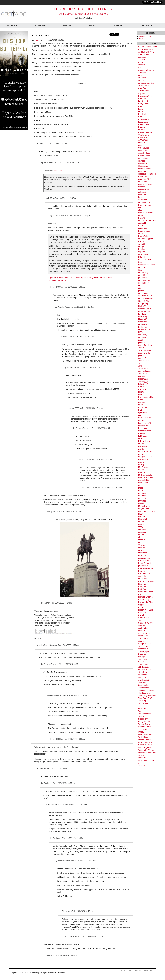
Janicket (142, 348)
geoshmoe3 (143, 283)
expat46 (142, 252)
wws (140, 763)
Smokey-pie (144, 651)
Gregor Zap (143, 304)
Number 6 (143, 524)
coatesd (142, 161)
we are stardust (145, 742)
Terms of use (126, 970)
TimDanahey (144, 703)
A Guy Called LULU (147, 49)
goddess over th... (146, 296)
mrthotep (142, 501)
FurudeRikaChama (147, 265)
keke (140, 394)
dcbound (142, 192)
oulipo (141, 550)
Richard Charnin (145, 597)
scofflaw (142, 625)
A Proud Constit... (146, 52)
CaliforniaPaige (145, 132)
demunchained (145, 202)
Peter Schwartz (145, 563)
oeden (141, 535)
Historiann (143, 322)
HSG (140, 332)
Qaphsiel (142, 576)
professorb (143, 566)
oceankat (142, 532)
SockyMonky (144, 654)
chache (141, 143)
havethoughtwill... (146, 311)
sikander (142, 641)
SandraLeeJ (144, 618)
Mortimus (142, 496)
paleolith (142, 555)
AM (140, 67)
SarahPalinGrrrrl (145, 623)
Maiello (93, 25)
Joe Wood (143, 374)
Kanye (141, 387)
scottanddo (143, 628)
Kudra (141, 410)
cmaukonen (143, 158)
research (58, 170)
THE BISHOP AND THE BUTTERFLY (83, 9)
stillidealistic (144, 667)
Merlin (141, 470)
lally (140, 415)
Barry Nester (144, 104)
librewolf (142, 433)
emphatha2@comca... (148, 239)
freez (140, 262)
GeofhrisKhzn (144, 280)
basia (141, 109)
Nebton (141, 516)
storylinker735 (144, 670)
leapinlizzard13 (145, 423)
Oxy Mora (143, 553)
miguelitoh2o (144, 480)
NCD (50, 198)
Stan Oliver (143, 664)
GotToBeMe (144, 301)
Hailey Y (142, 306)
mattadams (143, 459)
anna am (142, 78)
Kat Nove (142, 389)
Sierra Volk (143, 638)
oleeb (141, 537)
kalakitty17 (143, 384)
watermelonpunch (146, 734)
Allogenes (143, 62)
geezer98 (142, 278)
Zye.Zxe (142, 766)
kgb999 (142, 402)
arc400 (141, 80)
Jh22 (140, 363)
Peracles (147, 25)
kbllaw (141, 392)
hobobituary (143, 324)
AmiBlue (142, 73)
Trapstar (142, 716)
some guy (143, 659)
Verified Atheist (145, 727)
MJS (140, 485)
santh (141, 620)
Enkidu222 (143, 241)
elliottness (143, 228)
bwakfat (142, 130)
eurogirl (142, 246)
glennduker (143, 293)
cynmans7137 (144, 179)
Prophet (142, 571)
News (141, 39)
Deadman (143, 195)
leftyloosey (143, 426)
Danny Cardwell (145, 184)
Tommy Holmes (145, 714)
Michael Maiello (145, 475)
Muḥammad (144, 509)
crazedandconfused (147, 174)
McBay (141, 465)
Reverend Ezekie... (147, 592)
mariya (141, 454)
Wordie (141, 755)
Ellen (140, 226)
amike (141, 75)
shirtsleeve (143, 636)
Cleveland (40, 25)
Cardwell (120, 25)
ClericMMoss (144, 153)
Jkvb (140, 366)
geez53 (142, 275)
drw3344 (142, 223)
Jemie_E (142, 358)
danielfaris (143, 182)
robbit (141, 607)
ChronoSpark (144, 148)
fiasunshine (143, 254)
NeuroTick (143, 519)
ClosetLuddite (144, 156)
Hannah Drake (145, 309)
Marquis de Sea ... (146, 457)
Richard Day (144, 599)
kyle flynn (142, 413)
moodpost (143, 493)
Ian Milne (142, 337)
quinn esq (143, 579)
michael (142, 472)
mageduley (143, 446)
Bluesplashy (144, 119)
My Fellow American (147, 511)
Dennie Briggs (145, 205)
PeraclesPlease (50, 162)
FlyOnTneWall (145, 259)
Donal (141, 215)
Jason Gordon (145, 350)
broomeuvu (143, 122)
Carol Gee (143, 137)
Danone (142, 187)
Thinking (142, 701)
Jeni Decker (144, 361)
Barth (141, 106)
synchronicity (144, 680)
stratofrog (142, 672)
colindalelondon (145, 169)
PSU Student (144, 574)
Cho (140, 145)
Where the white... (146, 745)
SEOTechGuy (144, 633)
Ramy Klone (144, 586)
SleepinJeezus (145, 644)
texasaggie (143, 685)
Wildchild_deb (144, 747)
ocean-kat (143, 529)
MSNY (141, 503)
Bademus (142, 99)
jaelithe (141, 340)
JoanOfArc (143, 368)
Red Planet (143, 589)
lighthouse (143, 436)
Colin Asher (143, 166)
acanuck (142, 57)
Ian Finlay (143, 335)
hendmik (142, 314)
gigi (140, 288)
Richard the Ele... (146, 602)
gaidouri (142, 267)
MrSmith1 (143, 498)
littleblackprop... (145, 441)
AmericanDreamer (146, 70)
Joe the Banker (145, 371)
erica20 (142, 244)
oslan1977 (143, 548)
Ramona (67, 25)
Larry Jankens (145, 418)
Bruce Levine (144, 125)
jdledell (141, 355)
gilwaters (142, 291)
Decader (142, 197)
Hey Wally (143, 317)
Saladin (142, 615)
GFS (140, 285)
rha (140, 594)
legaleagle (143, 428)
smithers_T (143, 649)
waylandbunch (145, 740)
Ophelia (142, 540)
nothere (142, 522)
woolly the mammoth (147, 753)
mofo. (141, 490)
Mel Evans (143, 467)
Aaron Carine (144, 54)
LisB (140, 439)
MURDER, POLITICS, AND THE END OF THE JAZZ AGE (83, 14)
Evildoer (142, 249)
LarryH (141, 420)
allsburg (142, 65)
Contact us (147, 970)
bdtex (141, 112)
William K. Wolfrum (147, 750)
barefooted (143, 101)
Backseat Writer (145, 96)
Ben (140, 117)
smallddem (143, 646)
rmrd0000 (43, 144)
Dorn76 (142, 218)
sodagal (142, 657)
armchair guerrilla (146, 83)
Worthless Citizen (146, 760)
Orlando (142, 545)
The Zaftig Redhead (147, 695)
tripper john (143, 719)
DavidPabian (144, 189)
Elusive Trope (144, 231)
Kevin (141, 400)
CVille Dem (143, 176)
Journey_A (143, 381)
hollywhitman (144, 330)
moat (41, 768)
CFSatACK (143, 140)
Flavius (37, 40)
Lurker (141, 444)
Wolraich (12, 25)
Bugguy (142, 127)
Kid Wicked (143, 407)
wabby (141, 732)
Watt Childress (145, 737)
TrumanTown (144, 724)
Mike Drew (143, 483)
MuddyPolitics (144, 506)
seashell (142, 631)
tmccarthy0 (143, 708)
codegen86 (143, 163)
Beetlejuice (143, 114)
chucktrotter (143, 150)
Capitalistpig (144, 135)
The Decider (144, 688)
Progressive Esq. (146, 568)
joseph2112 (143, 379)
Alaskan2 (142, 60)
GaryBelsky (143, 272)
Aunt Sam (143, 88)
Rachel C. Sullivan (146, 581)
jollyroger (142, 376)
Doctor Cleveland (146, 213)
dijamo (141, 210)
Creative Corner (145, 36)
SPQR (141, 662)
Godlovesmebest (146, 298)
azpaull (141, 93)
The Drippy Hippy (146, 690)
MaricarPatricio (145, 452)
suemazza (143, 675)
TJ (139, 706)
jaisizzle (142, 343)
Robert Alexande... (146, 610)
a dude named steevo (148, 47)
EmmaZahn (143, 236)
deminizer (143, 200)
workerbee (143, 758)
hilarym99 (143, 319)
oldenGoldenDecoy (47, 645)
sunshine (142, 677)
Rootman (142, 612)
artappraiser (53, 511)
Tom (140, 711)
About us (137, 970)
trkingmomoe (144, 721)
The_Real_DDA (145, 698)
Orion (141, 542)
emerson (142, 234)
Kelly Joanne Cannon (148, 397)
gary (140, 270)
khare (141, 405)
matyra (141, 462)
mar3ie (141, 449)
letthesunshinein (145, 431)
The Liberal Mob (145, 693)
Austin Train (144, 91)
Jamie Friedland (145, 345)
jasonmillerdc (144, 353)
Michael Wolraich (146, 477)
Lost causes (41, 35)
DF (140, 208)
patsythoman (144, 558)
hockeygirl (143, 327)
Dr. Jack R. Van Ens (147, 221)
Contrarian (143, 171)
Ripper (141, 605)
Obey (141, 527)
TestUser (142, 683)
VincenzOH (143, 729)
